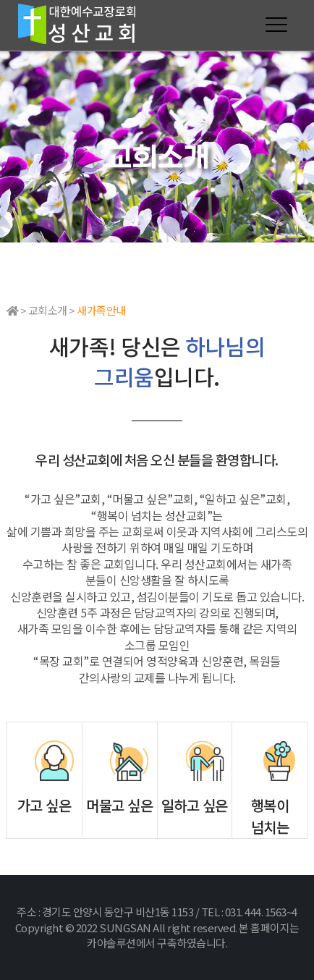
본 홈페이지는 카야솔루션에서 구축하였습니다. (193, 935)
